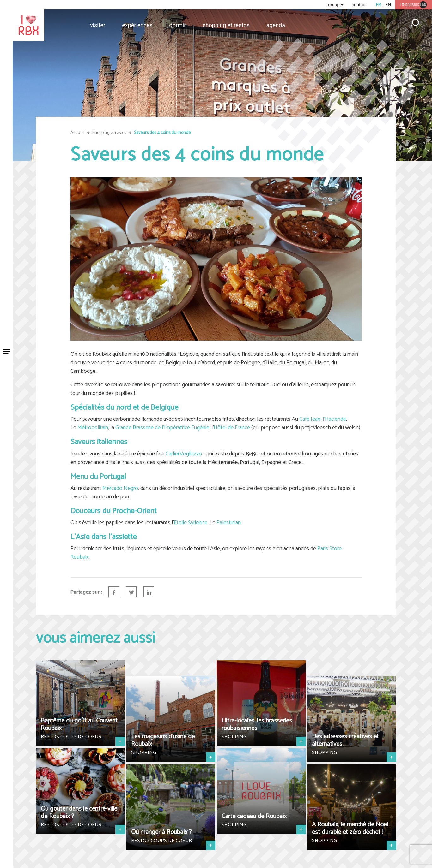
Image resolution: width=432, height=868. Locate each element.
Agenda (276, 25)
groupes (336, 5)
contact (359, 5)
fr (378, 5)
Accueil (77, 133)
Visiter (98, 25)
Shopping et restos (226, 25)
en (388, 5)
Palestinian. (229, 523)
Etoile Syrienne (191, 523)
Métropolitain (93, 428)
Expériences (137, 25)
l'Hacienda (334, 419)
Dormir (178, 25)
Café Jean (310, 419)
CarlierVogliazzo (184, 454)
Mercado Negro (120, 488)
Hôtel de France (232, 428)
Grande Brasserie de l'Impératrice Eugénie (162, 428)
